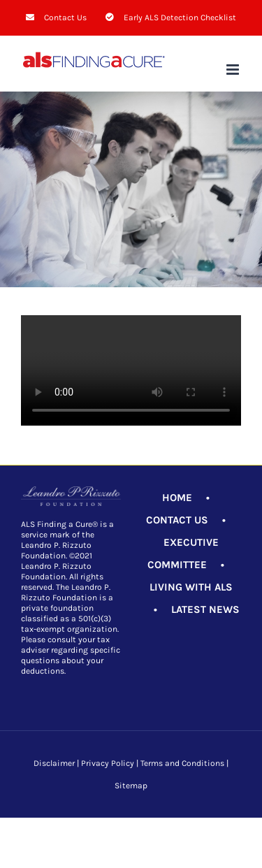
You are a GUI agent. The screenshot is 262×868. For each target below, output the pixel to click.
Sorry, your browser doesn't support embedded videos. (131, 370)
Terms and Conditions (182, 763)
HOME (177, 498)
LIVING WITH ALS (191, 587)
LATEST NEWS (205, 609)
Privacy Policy (108, 763)
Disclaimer (54, 763)
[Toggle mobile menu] (234, 70)
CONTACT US (177, 520)
